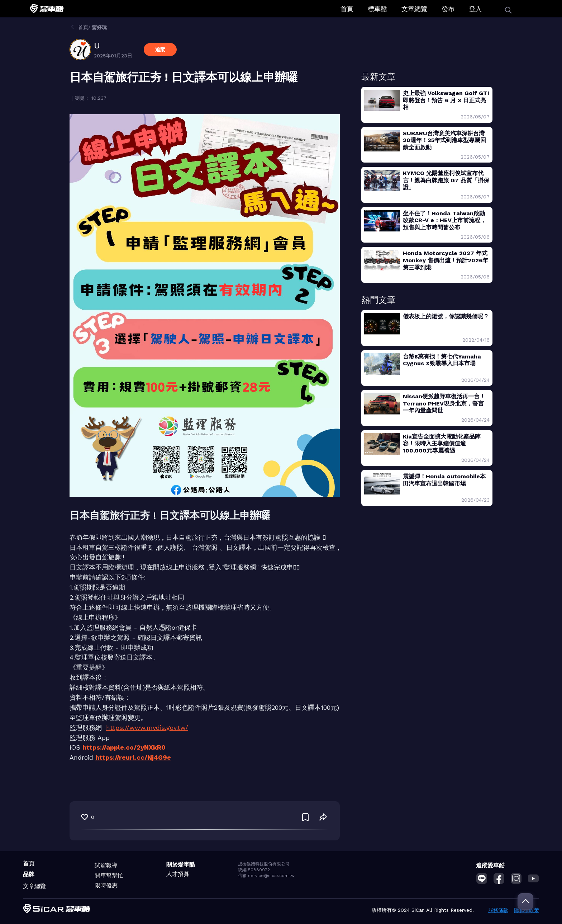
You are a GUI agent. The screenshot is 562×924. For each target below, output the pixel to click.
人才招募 (178, 874)
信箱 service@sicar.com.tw (266, 876)
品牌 (29, 874)
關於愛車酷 (181, 865)
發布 (448, 9)
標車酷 (377, 9)
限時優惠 (106, 885)
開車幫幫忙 (109, 875)
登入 (475, 9)
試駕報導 (106, 865)
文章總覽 (414, 9)
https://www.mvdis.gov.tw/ (147, 728)
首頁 (347, 9)
